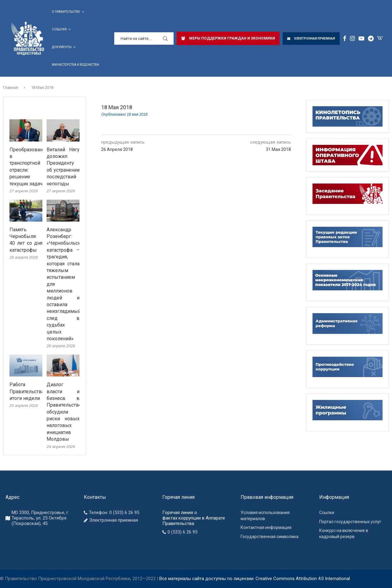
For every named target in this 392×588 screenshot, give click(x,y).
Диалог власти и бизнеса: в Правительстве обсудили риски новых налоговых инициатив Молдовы (63, 412)
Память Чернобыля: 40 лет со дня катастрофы (26, 240)
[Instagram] (352, 38)
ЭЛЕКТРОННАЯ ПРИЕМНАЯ (311, 38)
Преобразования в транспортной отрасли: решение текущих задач (26, 167)
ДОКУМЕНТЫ (62, 47)
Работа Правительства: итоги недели (26, 391)
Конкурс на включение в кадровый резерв (344, 534)
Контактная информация (266, 527)
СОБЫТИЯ (59, 29)
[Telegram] (371, 38)
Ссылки (327, 513)
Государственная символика (270, 537)
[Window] (380, 38)
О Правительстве (66, 12)
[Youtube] (361, 38)
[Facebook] (345, 38)
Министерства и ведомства (75, 65)
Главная (11, 87)
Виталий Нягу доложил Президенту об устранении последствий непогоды (63, 167)
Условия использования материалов (265, 516)
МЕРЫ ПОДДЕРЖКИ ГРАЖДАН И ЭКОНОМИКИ (228, 38)
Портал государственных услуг (350, 522)
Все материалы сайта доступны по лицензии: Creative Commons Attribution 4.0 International (255, 579)
